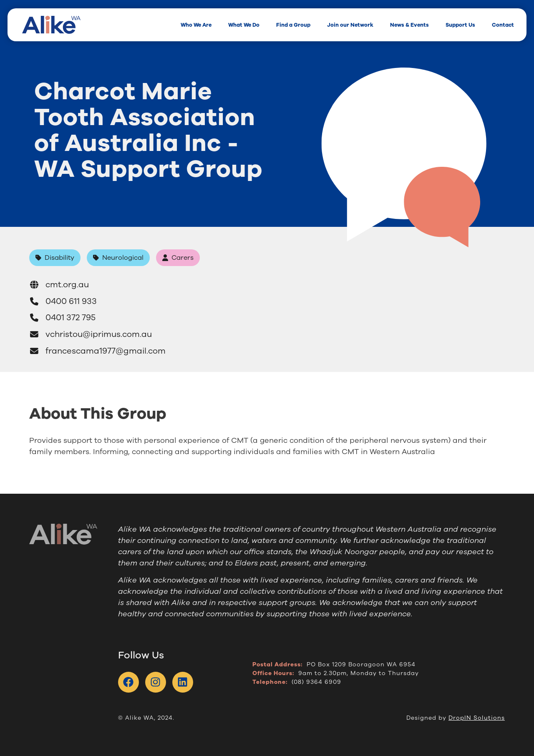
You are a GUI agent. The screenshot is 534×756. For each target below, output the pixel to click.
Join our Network (350, 25)
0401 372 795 (62, 318)
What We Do (244, 25)
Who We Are (196, 25)
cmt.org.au (59, 285)
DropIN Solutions (477, 718)
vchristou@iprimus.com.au (91, 334)
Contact (503, 25)
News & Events (409, 25)
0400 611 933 (63, 301)
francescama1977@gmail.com (97, 351)
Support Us (460, 25)
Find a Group (293, 25)
